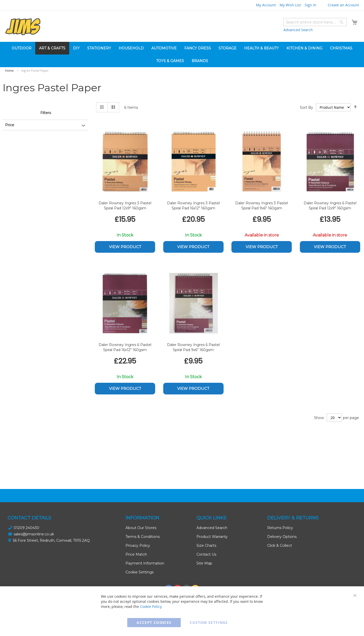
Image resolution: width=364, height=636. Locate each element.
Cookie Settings (140, 572)
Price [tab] (10, 125)
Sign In (311, 5)
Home (10, 70)
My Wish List (290, 5)
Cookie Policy (151, 606)
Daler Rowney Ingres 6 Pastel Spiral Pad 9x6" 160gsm (193, 347)
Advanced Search (298, 30)
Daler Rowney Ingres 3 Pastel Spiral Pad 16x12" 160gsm (193, 206)
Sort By (306, 107)
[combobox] (315, 22)
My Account (266, 5)
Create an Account (343, 5)
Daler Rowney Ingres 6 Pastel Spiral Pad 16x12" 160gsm (125, 347)
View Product (125, 247)
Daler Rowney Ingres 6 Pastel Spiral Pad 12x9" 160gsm (330, 206)
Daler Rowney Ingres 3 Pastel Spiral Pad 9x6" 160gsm (262, 206)
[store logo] (23, 27)
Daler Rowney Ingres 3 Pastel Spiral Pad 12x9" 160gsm (125, 206)
